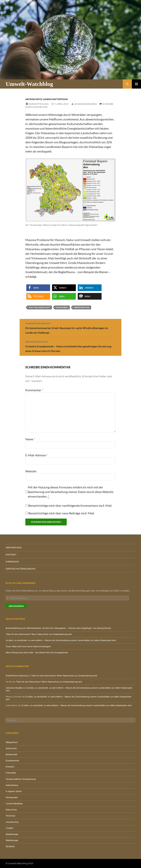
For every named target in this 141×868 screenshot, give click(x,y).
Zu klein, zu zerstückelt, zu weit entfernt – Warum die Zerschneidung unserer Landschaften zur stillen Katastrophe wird (61, 640)
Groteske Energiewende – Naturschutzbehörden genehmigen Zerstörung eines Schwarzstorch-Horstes (70, 346)
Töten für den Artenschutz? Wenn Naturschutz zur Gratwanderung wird (39, 634)
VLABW (9, 828)
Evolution (10, 767)
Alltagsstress (12, 742)
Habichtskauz (12, 785)
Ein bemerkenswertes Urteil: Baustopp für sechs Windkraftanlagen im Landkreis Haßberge (70, 328)
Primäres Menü (136, 84)
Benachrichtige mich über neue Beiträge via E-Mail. (61, 513)
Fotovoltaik (11, 773)
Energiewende (12, 761)
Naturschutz (11, 810)
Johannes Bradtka (85, 104)
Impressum (12, 562)
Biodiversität (11, 754)
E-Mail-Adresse (36, 455)
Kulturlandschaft (40, 307)
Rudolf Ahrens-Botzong (16, 676)
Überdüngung (82, 307)
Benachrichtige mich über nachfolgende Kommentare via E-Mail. (70, 505)
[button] (38, 288)
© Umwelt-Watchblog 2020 (19, 863)
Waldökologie (12, 834)
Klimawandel (12, 797)
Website (31, 471)
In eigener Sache (14, 791)
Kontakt (11, 555)
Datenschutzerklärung (21, 569)
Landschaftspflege (55, 99)
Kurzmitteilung (39, 104)
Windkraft (10, 846)
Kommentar (34, 390)
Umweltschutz (12, 822)
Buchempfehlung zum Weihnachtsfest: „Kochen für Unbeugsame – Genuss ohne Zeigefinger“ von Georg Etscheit (58, 628)
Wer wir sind (14, 547)
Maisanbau (62, 307)
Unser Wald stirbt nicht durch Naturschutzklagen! (28, 646)
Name (30, 439)
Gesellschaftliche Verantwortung (21, 779)
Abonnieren (16, 606)
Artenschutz (34, 99)
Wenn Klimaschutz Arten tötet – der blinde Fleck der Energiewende (37, 653)
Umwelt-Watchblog (29, 84)
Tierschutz (10, 816)
